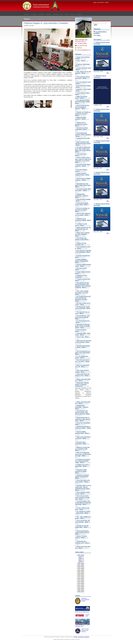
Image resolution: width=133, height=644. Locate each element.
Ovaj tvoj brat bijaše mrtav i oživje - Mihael (82, 205)
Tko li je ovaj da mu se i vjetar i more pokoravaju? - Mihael (83, 353)
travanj (80, 557)
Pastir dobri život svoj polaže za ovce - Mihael (83, 375)
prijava (95, 2)
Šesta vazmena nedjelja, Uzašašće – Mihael (83, 180)
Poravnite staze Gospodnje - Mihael (82, 444)
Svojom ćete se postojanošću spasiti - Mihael (82, 124)
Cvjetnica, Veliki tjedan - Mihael (83, 65)
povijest (73, 14)
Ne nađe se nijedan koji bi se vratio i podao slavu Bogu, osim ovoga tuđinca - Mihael (83, 150)
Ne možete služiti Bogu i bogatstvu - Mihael (83, 166)
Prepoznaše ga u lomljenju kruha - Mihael (83, 543)
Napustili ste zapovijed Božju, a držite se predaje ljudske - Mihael (83, 326)
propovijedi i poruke (58, 14)
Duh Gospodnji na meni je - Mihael (83, 248)
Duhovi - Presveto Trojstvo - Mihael (82, 538)
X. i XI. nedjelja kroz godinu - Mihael (83, 357)
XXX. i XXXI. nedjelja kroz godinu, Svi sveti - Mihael (82, 293)
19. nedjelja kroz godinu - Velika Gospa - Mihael (83, 513)
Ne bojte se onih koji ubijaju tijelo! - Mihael (83, 527)
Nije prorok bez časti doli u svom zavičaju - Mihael (83, 342)
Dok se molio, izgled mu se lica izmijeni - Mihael (83, 215)
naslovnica (27, 14)
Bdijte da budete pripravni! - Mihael (82, 119)
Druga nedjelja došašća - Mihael (83, 273)
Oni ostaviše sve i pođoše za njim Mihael (83, 239)
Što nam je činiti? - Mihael (81, 269)
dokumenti (79, 14)
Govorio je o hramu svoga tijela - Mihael (83, 129)
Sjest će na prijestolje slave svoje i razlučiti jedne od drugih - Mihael (83, 455)
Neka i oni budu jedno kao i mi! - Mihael (82, 367)
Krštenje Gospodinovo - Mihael (83, 256)
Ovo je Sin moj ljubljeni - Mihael (83, 424)
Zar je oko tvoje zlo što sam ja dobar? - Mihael (83, 482)
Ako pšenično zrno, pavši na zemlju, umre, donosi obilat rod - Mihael (82, 413)
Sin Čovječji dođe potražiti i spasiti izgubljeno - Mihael (83, 135)
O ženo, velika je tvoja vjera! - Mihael (82, 509)
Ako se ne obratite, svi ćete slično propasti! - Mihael (82, 210)
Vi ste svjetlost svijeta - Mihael (83, 94)
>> (71, 104)
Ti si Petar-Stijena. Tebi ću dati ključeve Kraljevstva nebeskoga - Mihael (83, 503)
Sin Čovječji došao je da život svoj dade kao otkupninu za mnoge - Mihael (83, 299)
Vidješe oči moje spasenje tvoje (83, 244)
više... (108, 73)
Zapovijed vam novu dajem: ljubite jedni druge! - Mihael (83, 185)
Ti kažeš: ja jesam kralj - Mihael (83, 280)
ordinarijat (41, 14)
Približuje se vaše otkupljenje (82, 276)
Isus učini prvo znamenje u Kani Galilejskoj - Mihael (83, 252)
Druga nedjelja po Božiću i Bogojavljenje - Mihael (82, 261)
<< (24, 104)
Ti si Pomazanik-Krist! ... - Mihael (83, 322)
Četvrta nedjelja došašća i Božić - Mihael (83, 265)
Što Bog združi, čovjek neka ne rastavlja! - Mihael (83, 308)
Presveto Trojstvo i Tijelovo (81, 170)
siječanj (80, 562)
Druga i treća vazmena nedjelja (82, 58)
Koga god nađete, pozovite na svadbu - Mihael (81, 471)
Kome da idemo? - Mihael (81, 330)
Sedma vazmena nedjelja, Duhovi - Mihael (82, 175)
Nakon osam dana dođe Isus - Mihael (83, 380)
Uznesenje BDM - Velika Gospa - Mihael (83, 334)
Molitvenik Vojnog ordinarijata (100, 76)
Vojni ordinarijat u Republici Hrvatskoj (41, 6)
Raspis (99, 35)
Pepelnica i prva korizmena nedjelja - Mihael (83, 220)
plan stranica (101, 2)
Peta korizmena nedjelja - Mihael (83, 200)
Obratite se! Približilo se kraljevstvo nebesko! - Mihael (83, 114)
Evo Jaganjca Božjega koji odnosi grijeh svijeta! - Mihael (83, 102)
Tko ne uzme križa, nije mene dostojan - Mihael (83, 522)
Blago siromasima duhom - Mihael (83, 97)
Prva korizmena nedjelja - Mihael (83, 86)
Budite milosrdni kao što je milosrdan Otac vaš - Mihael (83, 229)
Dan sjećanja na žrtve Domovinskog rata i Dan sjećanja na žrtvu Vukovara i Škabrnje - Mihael (83, 286)
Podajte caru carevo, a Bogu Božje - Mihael (83, 466)
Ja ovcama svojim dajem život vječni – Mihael (83, 190)
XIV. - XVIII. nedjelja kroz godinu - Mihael (83, 518)
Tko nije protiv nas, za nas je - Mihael (82, 313)
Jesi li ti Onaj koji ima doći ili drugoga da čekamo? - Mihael (82, 108)
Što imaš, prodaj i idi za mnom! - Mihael (83, 304)
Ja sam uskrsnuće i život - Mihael (83, 69)
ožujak (80, 558)
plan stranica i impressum (84, 637)
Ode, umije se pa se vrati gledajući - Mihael (83, 73)
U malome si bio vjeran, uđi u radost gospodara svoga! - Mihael (83, 461)
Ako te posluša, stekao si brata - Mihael (83, 493)
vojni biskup (34, 14)
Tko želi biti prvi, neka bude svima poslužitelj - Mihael (82, 317)
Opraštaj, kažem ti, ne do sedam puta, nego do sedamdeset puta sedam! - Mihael (83, 488)
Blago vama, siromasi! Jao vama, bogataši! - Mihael (82, 234)
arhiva (108, 40)
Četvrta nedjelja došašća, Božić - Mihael (83, 433)
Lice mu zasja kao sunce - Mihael (83, 83)
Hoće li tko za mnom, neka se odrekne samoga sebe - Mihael (82, 497)
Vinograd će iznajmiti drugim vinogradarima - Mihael (82, 477)
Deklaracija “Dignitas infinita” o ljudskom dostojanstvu (82, 384)
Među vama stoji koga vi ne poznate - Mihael (83, 438)
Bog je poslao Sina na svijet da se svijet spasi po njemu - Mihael (83, 419)
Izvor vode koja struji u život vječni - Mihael (83, 78)
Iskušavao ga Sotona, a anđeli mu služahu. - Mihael (83, 428)
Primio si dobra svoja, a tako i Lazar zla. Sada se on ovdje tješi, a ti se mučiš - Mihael (83, 160)
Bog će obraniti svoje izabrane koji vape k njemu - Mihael (83, 143)
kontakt (107, 2)
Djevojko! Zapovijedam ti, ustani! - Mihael (83, 347)
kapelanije (49, 14)
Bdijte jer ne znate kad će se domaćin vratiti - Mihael (82, 449)
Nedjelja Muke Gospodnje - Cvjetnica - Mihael (82, 196)
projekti (67, 14)
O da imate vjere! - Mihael (81, 155)
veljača (80, 560)
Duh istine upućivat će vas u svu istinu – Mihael (82, 361)
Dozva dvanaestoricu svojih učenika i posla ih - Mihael (82, 532)
